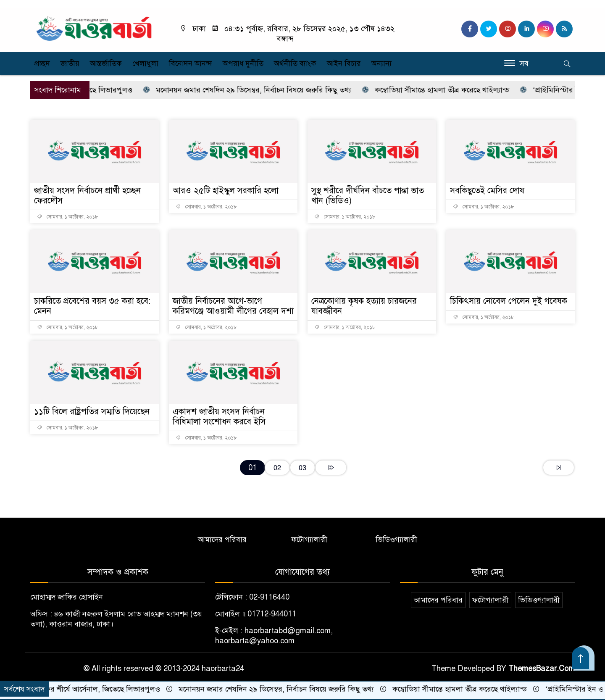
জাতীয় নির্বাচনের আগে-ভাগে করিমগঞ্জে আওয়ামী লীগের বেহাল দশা (233, 306)
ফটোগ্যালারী (309, 539)
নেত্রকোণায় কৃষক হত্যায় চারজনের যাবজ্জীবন (364, 306)
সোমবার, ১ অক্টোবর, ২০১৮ (68, 217)
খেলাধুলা (145, 63)
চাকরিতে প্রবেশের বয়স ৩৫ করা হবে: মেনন (92, 306)
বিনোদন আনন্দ (191, 63)
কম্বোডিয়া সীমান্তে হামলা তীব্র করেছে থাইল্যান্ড (441, 90)
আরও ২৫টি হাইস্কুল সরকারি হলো (226, 191)
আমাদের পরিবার (222, 539)
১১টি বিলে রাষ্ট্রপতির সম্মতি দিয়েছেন (92, 412)
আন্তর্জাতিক (106, 63)
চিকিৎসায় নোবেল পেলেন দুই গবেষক (509, 301)
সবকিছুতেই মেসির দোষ (487, 191)
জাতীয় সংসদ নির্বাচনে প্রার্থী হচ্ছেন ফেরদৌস (87, 196)
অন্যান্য (381, 63)
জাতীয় (70, 63)
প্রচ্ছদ (42, 63)
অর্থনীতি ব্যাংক (295, 63)
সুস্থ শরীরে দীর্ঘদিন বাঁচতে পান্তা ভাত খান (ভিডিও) (368, 196)
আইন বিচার (344, 63)
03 (302, 468)
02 (277, 468)
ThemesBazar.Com (542, 668)
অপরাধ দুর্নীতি (243, 63)
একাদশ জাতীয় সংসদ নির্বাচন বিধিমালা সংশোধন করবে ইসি (219, 417)
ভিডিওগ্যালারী (396, 539)
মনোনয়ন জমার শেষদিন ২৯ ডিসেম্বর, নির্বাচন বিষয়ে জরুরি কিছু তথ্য (252, 90)
